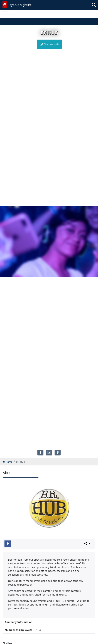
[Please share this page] (87, 543)
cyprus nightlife (21, 5)
